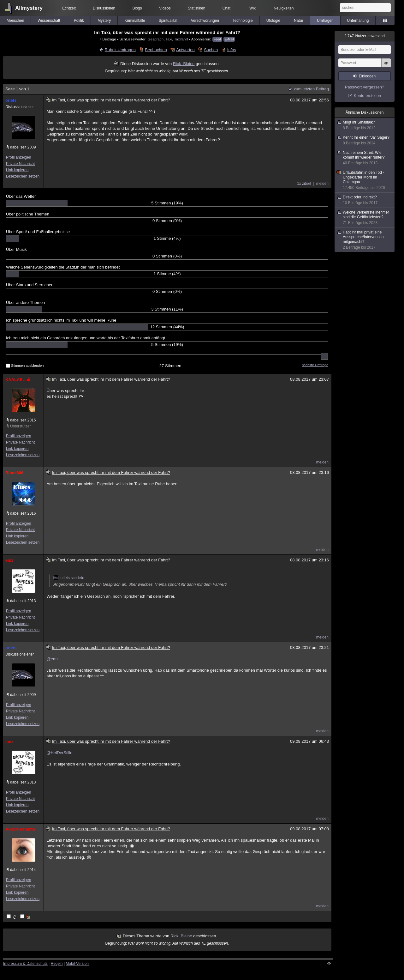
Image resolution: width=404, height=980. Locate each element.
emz (9, 560)
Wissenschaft (49, 21)
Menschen (15, 21)
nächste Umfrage (315, 365)
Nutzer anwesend (365, 36)
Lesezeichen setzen (23, 176)
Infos (232, 50)
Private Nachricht (20, 164)
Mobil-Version (77, 964)
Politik (79, 21)
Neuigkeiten (284, 8)
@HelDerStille (59, 753)
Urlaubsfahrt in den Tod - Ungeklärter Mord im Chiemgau (365, 180)
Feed (217, 39)
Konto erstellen (368, 96)
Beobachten (156, 50)
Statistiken (196, 8)
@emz (52, 659)
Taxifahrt (181, 39)
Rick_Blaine (184, 64)
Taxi (169, 39)
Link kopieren (17, 170)
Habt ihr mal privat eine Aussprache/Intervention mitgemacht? (365, 240)
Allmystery (29, 8)
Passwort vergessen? (365, 87)
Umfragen (325, 21)
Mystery (104, 21)
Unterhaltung (358, 21)
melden (322, 184)
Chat (226, 8)
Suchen (211, 50)
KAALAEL (18, 380)
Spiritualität (168, 21)
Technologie (243, 21)
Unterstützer (20, 426)
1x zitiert (304, 184)
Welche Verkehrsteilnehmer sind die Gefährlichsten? (365, 218)
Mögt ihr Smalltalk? (365, 125)
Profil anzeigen (18, 157)
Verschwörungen (205, 21)
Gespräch (156, 39)
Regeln (57, 964)
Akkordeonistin (20, 829)
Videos (165, 8)
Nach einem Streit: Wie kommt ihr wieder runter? (365, 158)
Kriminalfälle (135, 21)
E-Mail (229, 39)
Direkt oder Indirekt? (365, 200)
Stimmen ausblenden (25, 366)
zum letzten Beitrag (311, 89)
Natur (298, 21)
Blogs (137, 8)
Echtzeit (69, 8)
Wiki (253, 8)
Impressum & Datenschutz (25, 964)
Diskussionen (104, 8)
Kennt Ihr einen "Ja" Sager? (365, 140)
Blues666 (14, 473)
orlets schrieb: (69, 578)
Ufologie (273, 21)
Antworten (185, 50)
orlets (11, 100)
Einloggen (367, 76)
